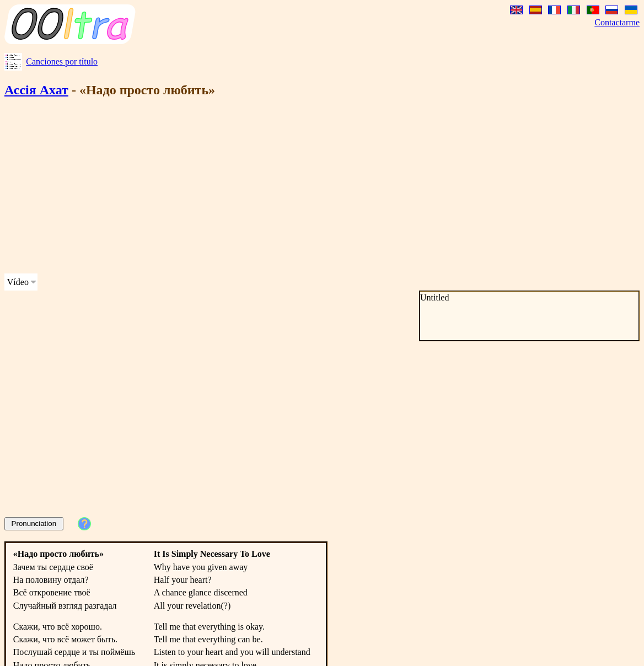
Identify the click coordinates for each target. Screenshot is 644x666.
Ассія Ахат (36, 90)
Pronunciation (34, 523)
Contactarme (617, 22)
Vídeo (18, 282)
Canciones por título (62, 61)
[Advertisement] (212, 187)
